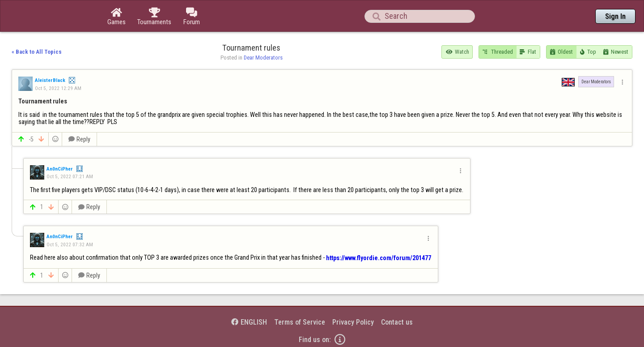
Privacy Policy (353, 322)
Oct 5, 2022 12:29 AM (58, 88)
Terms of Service (300, 322)
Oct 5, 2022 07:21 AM (70, 176)
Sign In (615, 16)
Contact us (397, 322)
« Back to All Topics (37, 52)
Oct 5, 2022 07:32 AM (70, 244)
